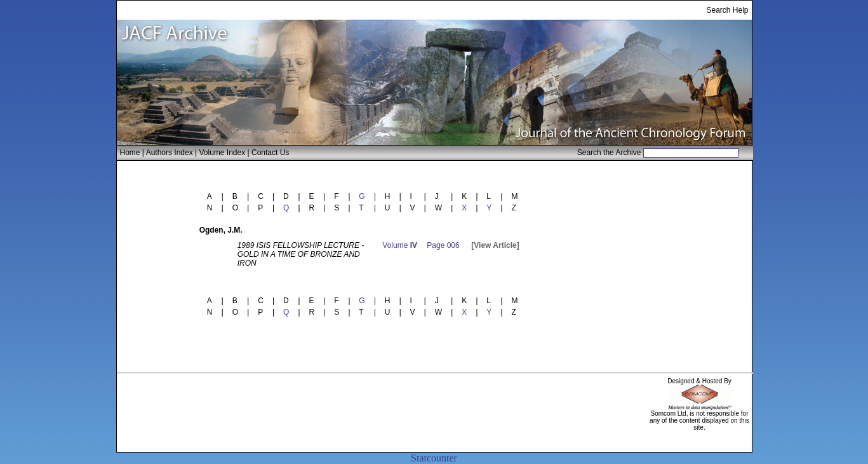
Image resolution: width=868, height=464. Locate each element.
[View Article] (495, 245)
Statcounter (434, 458)
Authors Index (170, 153)
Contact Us (270, 153)
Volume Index (222, 153)
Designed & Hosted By (699, 381)
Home (130, 153)
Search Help (727, 10)
